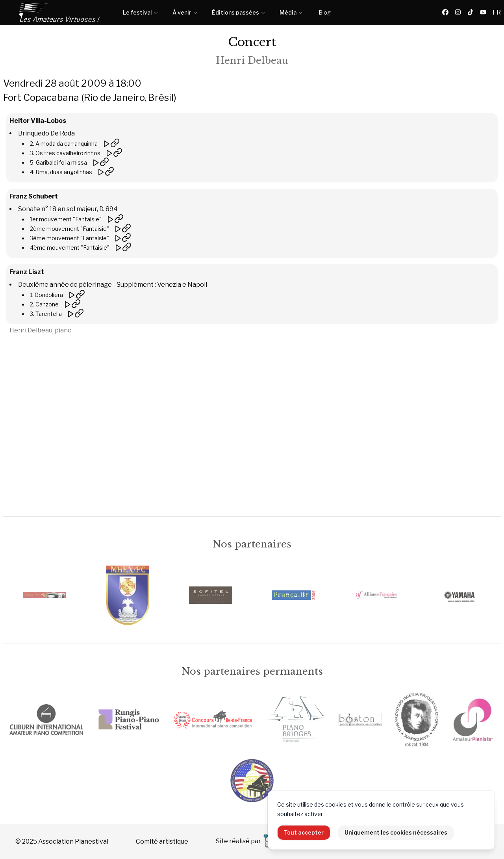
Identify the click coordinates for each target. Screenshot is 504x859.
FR (497, 12)
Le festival (141, 12)
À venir (185, 12)
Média (291, 12)
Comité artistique (162, 841)
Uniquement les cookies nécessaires (396, 832)
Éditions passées (239, 12)
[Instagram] (458, 13)
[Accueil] (60, 13)
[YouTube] (483, 13)
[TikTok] (471, 13)
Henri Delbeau (252, 60)
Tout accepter (304, 832)
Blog (325, 12)
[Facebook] (445, 13)
